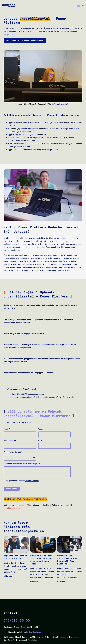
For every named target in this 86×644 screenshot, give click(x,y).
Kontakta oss (12, 489)
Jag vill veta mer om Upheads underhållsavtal (25, 40)
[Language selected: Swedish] (77, 642)
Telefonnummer (10, 441)
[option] (74, 642)
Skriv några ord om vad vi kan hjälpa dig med (22, 464)
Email (7, 429)
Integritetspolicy (32, 481)
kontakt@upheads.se (12, 508)
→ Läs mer (8, 576)
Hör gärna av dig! (62, 104)
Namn (40, 429)
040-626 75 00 (25, 505)
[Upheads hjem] (9, 6)
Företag (41, 441)
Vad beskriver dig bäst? (13, 452)
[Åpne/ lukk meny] (80, 6)
